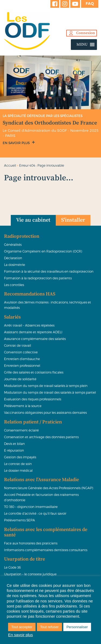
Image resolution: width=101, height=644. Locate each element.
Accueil (10, 165)
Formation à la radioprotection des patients (38, 278)
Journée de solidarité (20, 379)
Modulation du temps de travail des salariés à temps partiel (50, 392)
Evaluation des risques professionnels (33, 399)
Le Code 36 (12, 567)
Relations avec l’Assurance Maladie (41, 480)
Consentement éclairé (21, 430)
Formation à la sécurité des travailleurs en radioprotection (49, 271)
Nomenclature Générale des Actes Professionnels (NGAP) (49, 488)
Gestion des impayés (20, 457)
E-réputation (14, 450)
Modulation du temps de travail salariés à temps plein (46, 386)
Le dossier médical (18, 470)
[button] (82, 45)
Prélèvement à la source (23, 406)
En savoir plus (17, 143)
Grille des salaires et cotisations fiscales (34, 372)
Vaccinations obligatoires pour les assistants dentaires (45, 412)
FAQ (90, 3)
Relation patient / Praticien (33, 422)
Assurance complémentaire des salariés (35, 339)
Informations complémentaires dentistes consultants (46, 550)
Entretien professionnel (22, 365)
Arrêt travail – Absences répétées (29, 325)
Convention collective (21, 352)
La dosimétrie (15, 265)
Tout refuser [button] (49, 627)
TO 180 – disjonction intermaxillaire (31, 507)
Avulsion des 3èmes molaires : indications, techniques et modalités (48, 305)
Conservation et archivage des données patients (41, 437)
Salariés (12, 317)
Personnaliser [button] (77, 627)
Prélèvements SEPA (20, 520)
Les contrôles (14, 285)
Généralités (13, 244)
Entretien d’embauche (22, 359)
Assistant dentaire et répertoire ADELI (33, 332)
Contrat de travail (18, 345)
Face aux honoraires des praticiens (31, 543)
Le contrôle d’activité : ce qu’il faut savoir (35, 513)
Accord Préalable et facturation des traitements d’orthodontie (41, 497)
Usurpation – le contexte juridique (30, 574)
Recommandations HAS (30, 294)
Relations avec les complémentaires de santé (46, 532)
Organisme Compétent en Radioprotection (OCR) (43, 251)
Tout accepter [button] (22, 627)
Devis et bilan (14, 444)
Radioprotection (22, 236)
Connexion (86, 33)
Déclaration (13, 258)
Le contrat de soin (18, 464)
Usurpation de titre (25, 559)
